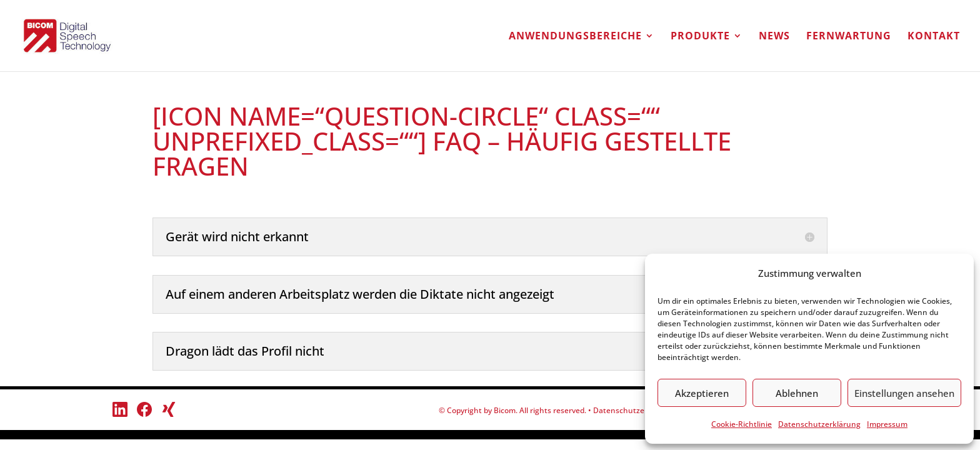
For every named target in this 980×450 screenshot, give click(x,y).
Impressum (887, 424)
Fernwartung (849, 37)
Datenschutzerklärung (819, 424)
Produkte (700, 37)
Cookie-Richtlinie (742, 424)
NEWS (774, 37)
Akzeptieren (702, 393)
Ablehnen (797, 393)
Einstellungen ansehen (904, 393)
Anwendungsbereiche (575, 37)
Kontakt (934, 37)
